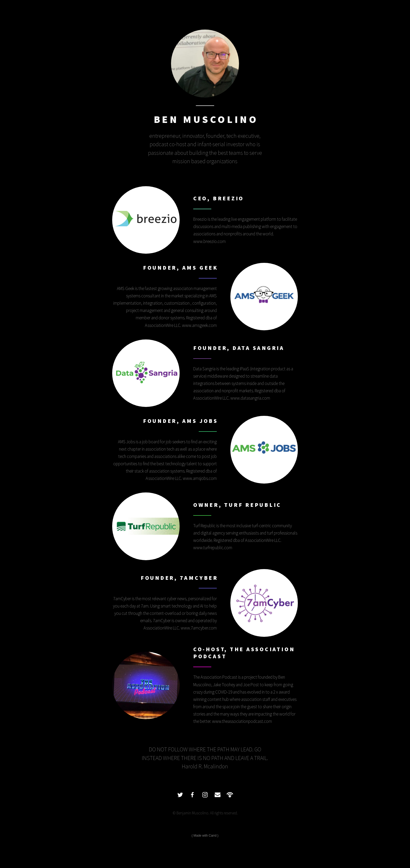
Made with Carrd (205, 836)
